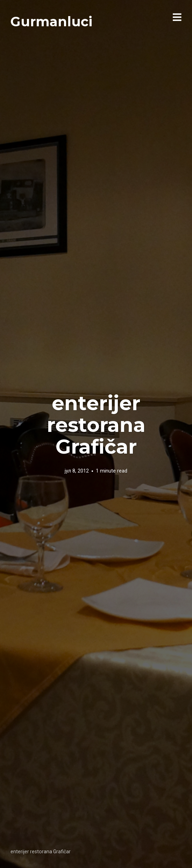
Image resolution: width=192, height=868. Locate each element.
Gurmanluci (51, 22)
